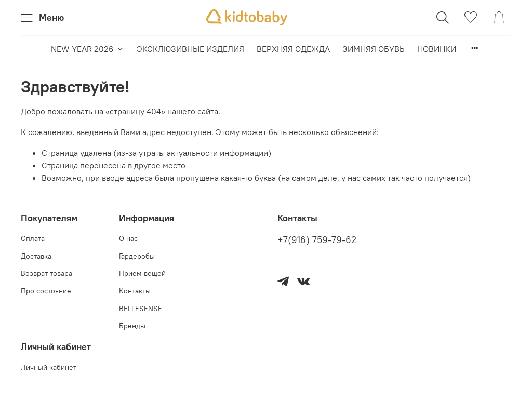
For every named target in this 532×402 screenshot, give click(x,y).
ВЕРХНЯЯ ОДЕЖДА (293, 49)
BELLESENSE (141, 309)
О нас (128, 238)
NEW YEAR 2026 (87, 49)
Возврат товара (46, 273)
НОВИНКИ (437, 49)
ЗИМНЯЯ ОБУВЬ (374, 49)
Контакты (135, 291)
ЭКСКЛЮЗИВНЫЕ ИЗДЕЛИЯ (190, 49)
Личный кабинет (49, 367)
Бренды (132, 326)
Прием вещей (142, 273)
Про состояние (46, 291)
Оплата (33, 238)
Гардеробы (137, 256)
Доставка (36, 256)
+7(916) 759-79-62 (317, 240)
